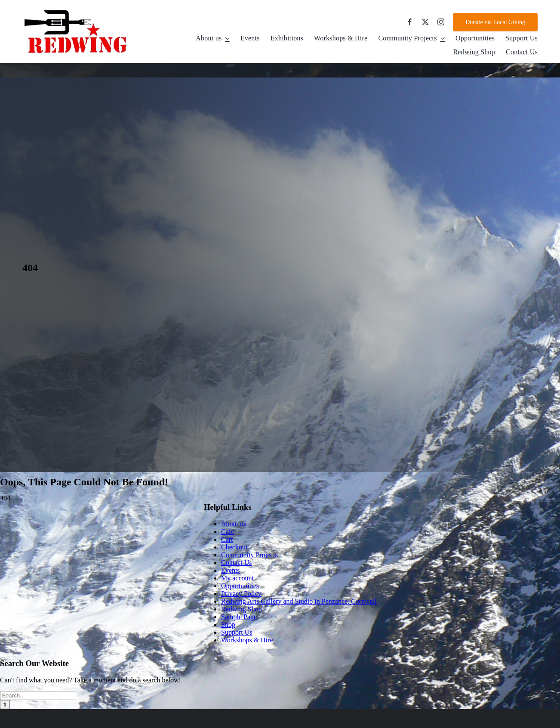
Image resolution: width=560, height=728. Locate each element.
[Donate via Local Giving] (495, 22)
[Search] (5, 705)
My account (237, 578)
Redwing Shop (242, 609)
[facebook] (410, 22)
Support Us (237, 632)
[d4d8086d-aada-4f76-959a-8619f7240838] (76, 11)
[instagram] (441, 22)
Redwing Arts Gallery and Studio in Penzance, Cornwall (299, 601)
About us (234, 524)
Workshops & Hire (247, 640)
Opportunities (240, 586)
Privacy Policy (241, 594)
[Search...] (38, 696)
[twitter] (425, 22)
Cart (227, 539)
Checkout (234, 547)
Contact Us (237, 563)
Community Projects (249, 555)
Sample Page (239, 617)
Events (231, 570)
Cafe (228, 532)
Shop (228, 625)
